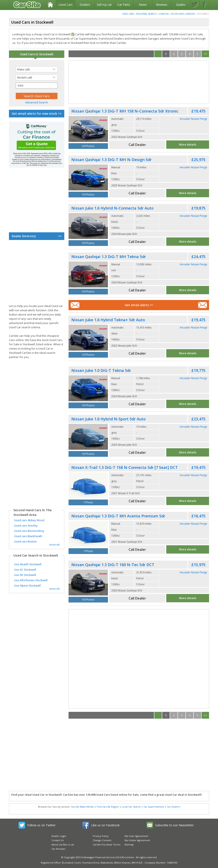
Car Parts (124, 5)
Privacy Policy (101, 836)
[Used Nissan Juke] (88, 226)
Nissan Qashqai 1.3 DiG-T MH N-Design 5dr (111, 160)
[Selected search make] (37, 69)
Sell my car (104, 5)
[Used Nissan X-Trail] (88, 485)
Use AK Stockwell (25, 575)
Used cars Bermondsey (29, 531)
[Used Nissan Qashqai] (88, 129)
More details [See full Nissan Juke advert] (188, 241)
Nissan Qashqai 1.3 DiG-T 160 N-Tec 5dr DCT (113, 565)
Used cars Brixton (25, 541)
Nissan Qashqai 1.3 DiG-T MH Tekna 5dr (109, 257)
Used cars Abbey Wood (29, 520)
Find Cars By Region (108, 807)
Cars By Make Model (82, 807)
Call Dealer (137, 145)
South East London (183, 14)
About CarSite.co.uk (63, 844)
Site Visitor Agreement (137, 840)
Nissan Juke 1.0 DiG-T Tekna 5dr (101, 370)
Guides (181, 5)
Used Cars (66, 5)
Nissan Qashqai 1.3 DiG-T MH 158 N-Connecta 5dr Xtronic (125, 111)
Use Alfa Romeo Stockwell (31, 580)
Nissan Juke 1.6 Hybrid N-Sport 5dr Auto (108, 419)
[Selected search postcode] (37, 86)
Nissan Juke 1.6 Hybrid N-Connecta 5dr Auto (112, 208)
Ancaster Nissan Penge (193, 119)
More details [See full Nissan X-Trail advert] (188, 501)
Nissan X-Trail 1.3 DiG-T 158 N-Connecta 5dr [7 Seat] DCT (125, 467)
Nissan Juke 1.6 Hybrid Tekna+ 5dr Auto (108, 320)
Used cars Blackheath (28, 536)
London (164, 14)
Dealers (85, 5)
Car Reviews (58, 849)
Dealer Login (59, 836)
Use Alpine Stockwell (27, 585)
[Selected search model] (37, 77)
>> (205, 54)
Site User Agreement (136, 836)
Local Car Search (131, 807)
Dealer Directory (37, 236)
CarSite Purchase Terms (107, 844)
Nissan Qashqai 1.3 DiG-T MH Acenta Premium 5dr (118, 516)
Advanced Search (37, 102)
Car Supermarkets (154, 807)
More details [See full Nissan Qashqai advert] (188, 144)
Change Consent (102, 840)
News (143, 5)
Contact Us (58, 840)
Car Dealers (174, 807)
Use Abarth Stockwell (28, 564)
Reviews (162, 5)
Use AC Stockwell (25, 570)
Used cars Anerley (26, 525)
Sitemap (129, 844)
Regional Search (146, 14)
